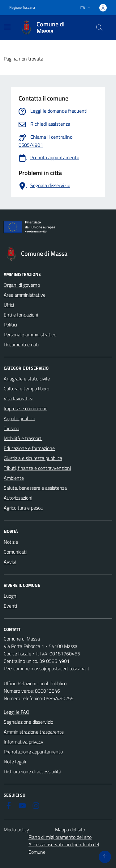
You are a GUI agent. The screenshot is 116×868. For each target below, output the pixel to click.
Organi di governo (22, 285)
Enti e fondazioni (21, 315)
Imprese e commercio (26, 408)
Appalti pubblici (19, 418)
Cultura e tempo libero (26, 389)
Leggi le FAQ (17, 712)
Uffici (9, 305)
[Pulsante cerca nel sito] (99, 28)
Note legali (15, 762)
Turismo (11, 428)
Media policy (16, 830)
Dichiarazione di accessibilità (32, 771)
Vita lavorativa (19, 398)
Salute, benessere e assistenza (35, 488)
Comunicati (15, 552)
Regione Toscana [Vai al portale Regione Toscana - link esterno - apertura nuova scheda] (22, 7)
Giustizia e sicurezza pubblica (33, 458)
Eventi (10, 606)
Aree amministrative (25, 295)
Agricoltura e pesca (23, 508)
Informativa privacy (24, 742)
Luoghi (11, 596)
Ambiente (14, 478)
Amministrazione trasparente (34, 732)
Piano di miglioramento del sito (60, 837)
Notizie (11, 542)
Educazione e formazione (29, 448)
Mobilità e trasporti (23, 438)
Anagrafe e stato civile (27, 379)
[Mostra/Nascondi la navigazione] (7, 27)
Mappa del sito (70, 830)
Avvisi (10, 562)
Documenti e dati (21, 344)
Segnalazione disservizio (28, 722)
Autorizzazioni (18, 498)
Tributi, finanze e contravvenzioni (37, 468)
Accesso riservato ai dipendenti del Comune (64, 848)
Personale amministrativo (30, 335)
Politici (10, 325)
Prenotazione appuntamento (33, 752)
